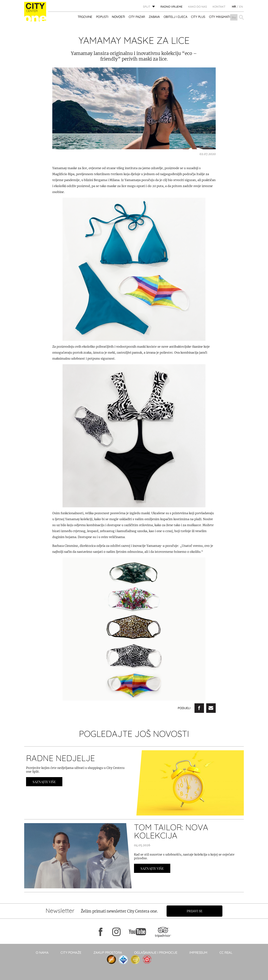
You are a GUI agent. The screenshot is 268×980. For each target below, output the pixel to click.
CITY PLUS (198, 17)
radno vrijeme (172, 7)
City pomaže (71, 953)
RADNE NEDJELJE (60, 758)
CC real (226, 953)
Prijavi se (195, 911)
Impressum (198, 953)
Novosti (119, 17)
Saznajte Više (44, 782)
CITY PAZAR (137, 17)
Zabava (154, 17)
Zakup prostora (108, 953)
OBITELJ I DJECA (176, 17)
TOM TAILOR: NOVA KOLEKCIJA (171, 831)
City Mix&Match (221, 17)
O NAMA (42, 953)
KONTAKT (219, 7)
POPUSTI (102, 17)
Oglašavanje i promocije (156, 953)
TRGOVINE (85, 17)
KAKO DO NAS (198, 7)
